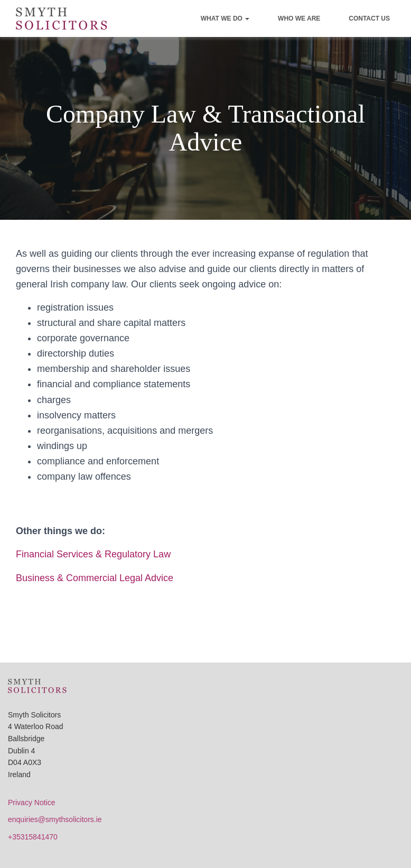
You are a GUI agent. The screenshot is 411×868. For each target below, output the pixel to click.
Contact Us (369, 18)
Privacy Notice (31, 802)
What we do (225, 18)
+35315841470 (33, 837)
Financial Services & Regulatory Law (93, 554)
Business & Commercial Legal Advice (95, 578)
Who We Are (299, 18)
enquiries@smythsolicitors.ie (55, 819)
